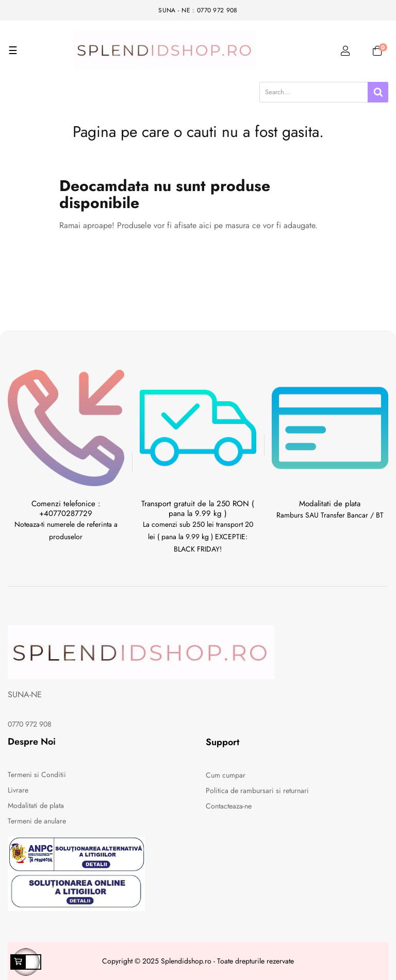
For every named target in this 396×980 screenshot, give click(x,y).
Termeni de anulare (37, 821)
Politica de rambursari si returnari (257, 790)
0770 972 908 (30, 724)
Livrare (18, 790)
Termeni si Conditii (37, 775)
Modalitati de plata (36, 805)
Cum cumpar (226, 775)
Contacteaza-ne (229, 806)
